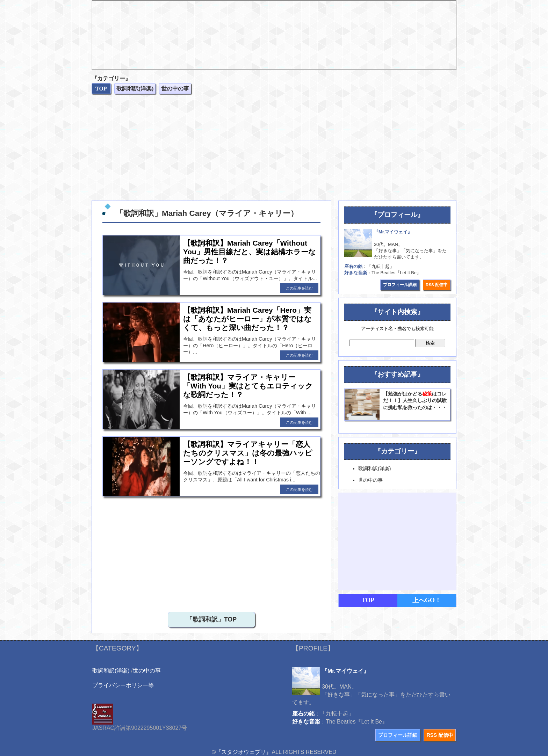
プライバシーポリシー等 (123, 685)
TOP (368, 600)
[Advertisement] (274, 148)
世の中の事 (147, 671)
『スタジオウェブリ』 (244, 752)
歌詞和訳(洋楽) (111, 671)
